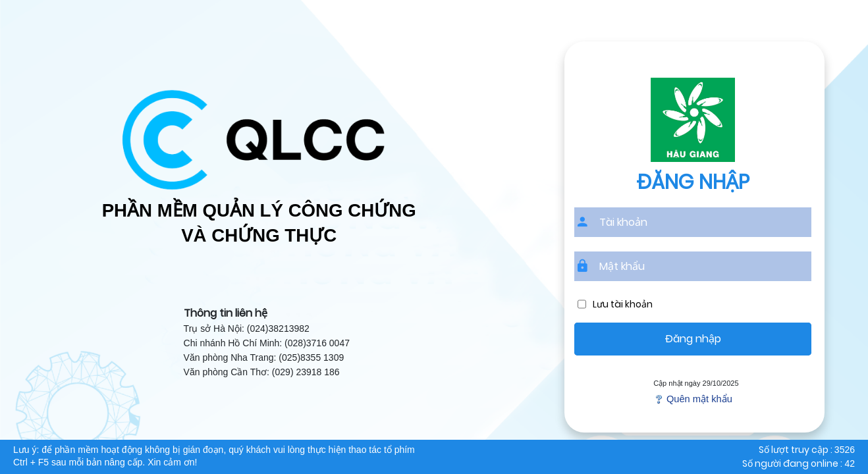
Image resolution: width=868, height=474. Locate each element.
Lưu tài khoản (623, 304)
